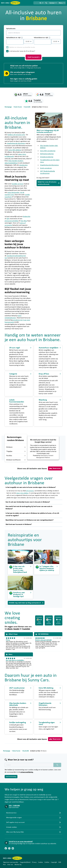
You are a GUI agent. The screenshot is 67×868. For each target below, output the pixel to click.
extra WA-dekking (15, 150)
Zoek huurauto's (34, 57)
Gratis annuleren (46, 168)
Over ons (10, 865)
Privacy (34, 862)
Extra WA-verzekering (48, 151)
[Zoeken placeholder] (57, 765)
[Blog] (13, 848)
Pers (4, 865)
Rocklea (16, 456)
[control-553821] (15, 42)
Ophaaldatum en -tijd (14, 38)
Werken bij (18, 865)
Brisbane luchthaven (16, 460)
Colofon (47, 862)
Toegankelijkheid (25, 862)
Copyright (54, 862)
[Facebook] (6, 848)
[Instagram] (9, 848)
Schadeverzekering (47, 157)
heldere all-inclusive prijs (16, 135)
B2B (60, 862)
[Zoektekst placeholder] (29, 765)
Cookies (40, 862)
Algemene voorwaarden (11, 862)
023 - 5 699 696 (14, 806)
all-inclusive (30, 491)
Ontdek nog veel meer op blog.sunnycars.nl (26, 603)
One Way (24, 221)
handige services (17, 184)
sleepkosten (23, 165)
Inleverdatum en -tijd (42, 38)
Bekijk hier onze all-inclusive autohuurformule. (49, 183)
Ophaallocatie (11, 29)
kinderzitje (27, 217)
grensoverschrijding (11, 221)
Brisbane (16, 447)
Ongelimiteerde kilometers (49, 165)
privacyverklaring (27, 772)
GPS (8, 219)
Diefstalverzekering (47, 154)
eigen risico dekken (22, 493)
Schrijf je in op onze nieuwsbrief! (21, 842)
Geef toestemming (11, 777)
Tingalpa (16, 451)
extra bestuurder (14, 193)
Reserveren (55, 469)
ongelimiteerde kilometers (16, 143)
